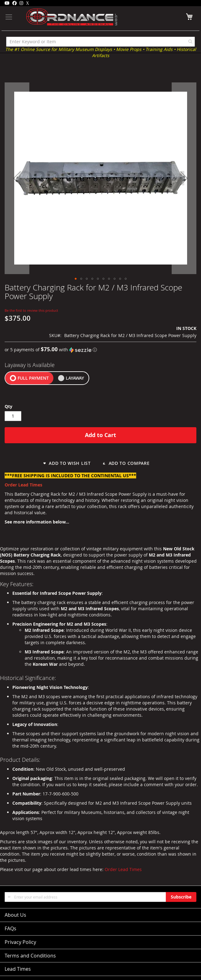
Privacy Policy (20, 942)
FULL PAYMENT (33, 378)
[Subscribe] (181, 897)
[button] (17, 178)
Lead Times (18, 969)
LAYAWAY (75, 378)
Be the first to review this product (31, 310)
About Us (15, 915)
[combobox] (100, 42)
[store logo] (63, 17)
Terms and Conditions (30, 956)
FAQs (10, 928)
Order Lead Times (123, 869)
